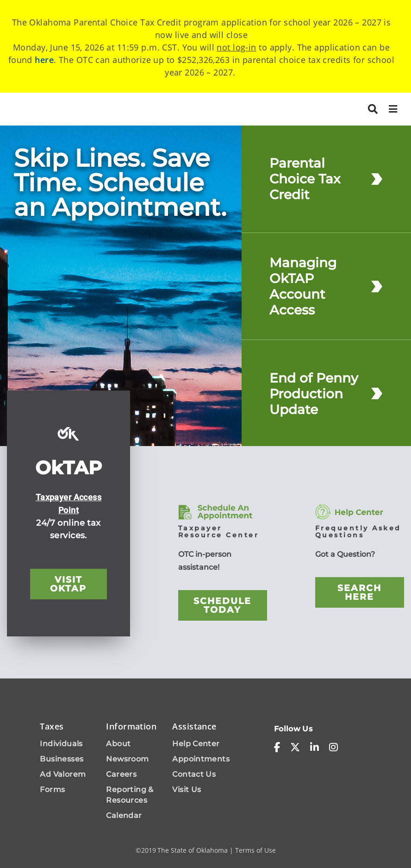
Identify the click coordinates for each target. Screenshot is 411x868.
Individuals (61, 744)
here (44, 60)
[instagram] (333, 748)
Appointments (201, 759)
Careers (121, 774)
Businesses (62, 759)
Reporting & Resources (130, 795)
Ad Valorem (63, 774)
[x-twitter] (295, 748)
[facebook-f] (277, 748)
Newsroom (127, 759)
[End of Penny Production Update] (377, 393)
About (118, 744)
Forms (52, 789)
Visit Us (187, 789)
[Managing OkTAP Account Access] (377, 286)
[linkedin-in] (314, 748)
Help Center (196, 744)
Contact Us (194, 774)
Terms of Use (255, 850)
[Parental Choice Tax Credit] (377, 179)
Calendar (124, 815)
